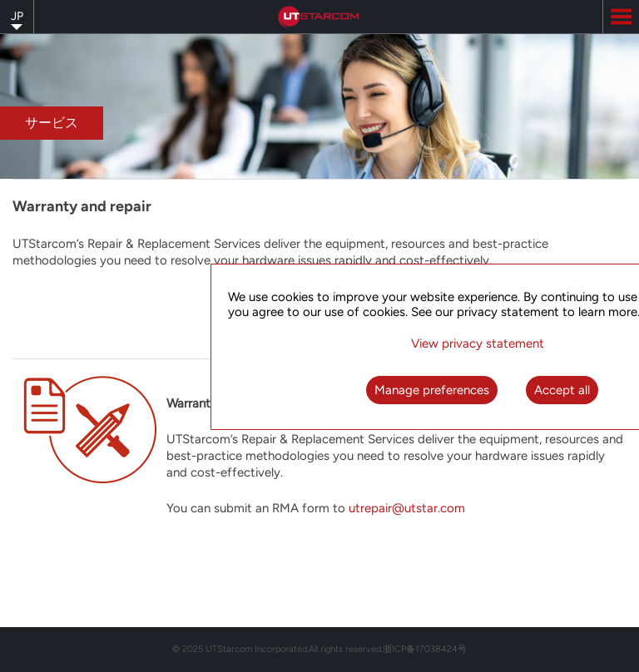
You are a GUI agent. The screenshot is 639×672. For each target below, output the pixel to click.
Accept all (562, 390)
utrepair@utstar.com (407, 508)
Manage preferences (432, 390)
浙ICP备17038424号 (425, 649)
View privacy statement (478, 343)
